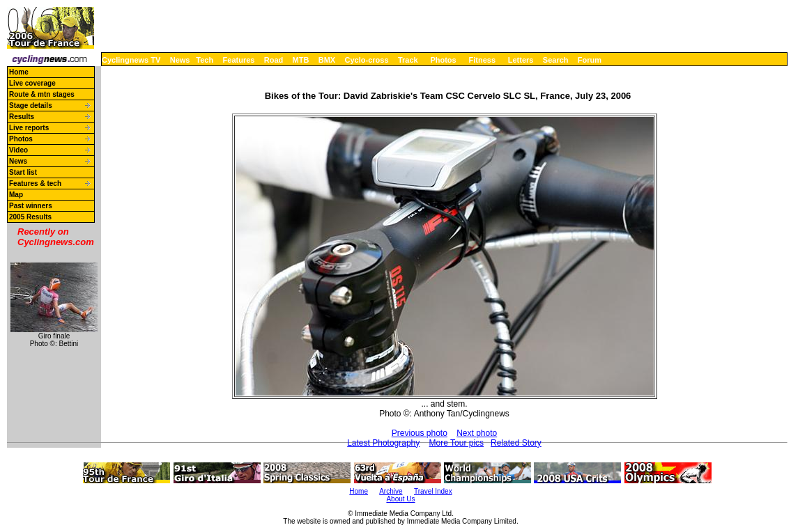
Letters (521, 60)
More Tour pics (456, 443)
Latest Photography (383, 443)
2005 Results (30, 217)
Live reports (29, 128)
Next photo (477, 433)
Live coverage (32, 83)
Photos (443, 60)
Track (408, 60)
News (180, 60)
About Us (400, 499)
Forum (590, 60)
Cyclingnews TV (131, 60)
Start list (23, 172)
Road (274, 60)
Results (22, 117)
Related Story (516, 443)
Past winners (31, 206)
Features (239, 60)
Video (18, 150)
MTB (301, 60)
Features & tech (35, 183)
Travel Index (433, 491)
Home (19, 72)
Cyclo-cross (367, 60)
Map (16, 195)
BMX (327, 60)
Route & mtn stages (42, 94)
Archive (391, 491)
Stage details (31, 105)
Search (556, 60)
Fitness (482, 60)
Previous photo (420, 433)
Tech (205, 60)
